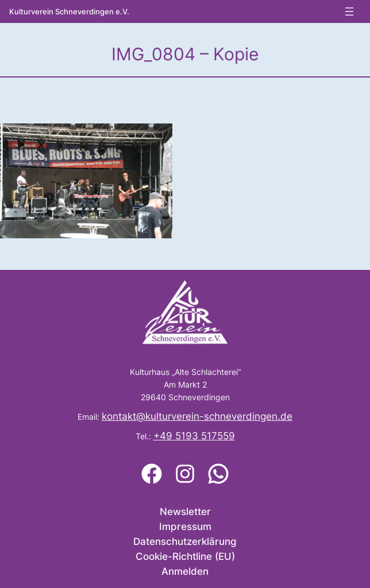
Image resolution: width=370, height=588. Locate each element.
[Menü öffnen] (349, 11)
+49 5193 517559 (194, 436)
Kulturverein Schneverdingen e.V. (69, 11)
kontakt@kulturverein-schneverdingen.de (197, 416)
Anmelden (185, 571)
